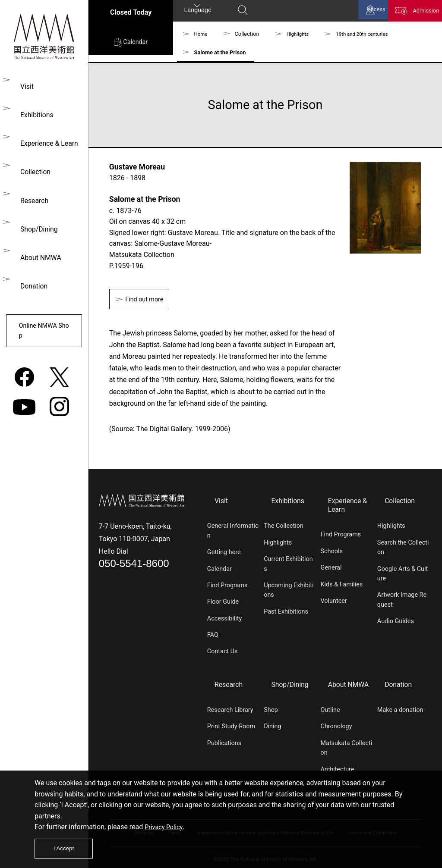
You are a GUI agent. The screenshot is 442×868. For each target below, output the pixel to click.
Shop (271, 706)
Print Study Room (231, 722)
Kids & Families (342, 583)
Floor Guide (223, 601)
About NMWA (38, 252)
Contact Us (223, 650)
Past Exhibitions (286, 610)
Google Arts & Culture (403, 572)
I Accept (66, 847)
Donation (31, 280)
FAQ (213, 634)
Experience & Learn (47, 142)
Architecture (338, 765)
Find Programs (227, 584)
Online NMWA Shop (43, 325)
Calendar (131, 46)
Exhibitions (34, 114)
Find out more (148, 300)
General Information (233, 530)
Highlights (300, 34)
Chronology (336, 722)
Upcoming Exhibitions (289, 589)
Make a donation (400, 706)
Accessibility (225, 617)
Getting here (224, 551)
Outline (330, 706)
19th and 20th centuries (369, 34)
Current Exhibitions (288, 563)
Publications (224, 738)
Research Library (230, 706)
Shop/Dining (36, 224)
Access (361, 12)
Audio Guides (396, 620)
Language (198, 11)
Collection (33, 169)
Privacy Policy (166, 824)
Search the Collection (403, 546)
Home (202, 34)
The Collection (284, 525)
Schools (332, 550)
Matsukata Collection (347, 743)
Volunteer (334, 600)
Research (32, 197)
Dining (272, 722)
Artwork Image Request (402, 599)
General (331, 566)
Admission (420, 12)
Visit (24, 86)
